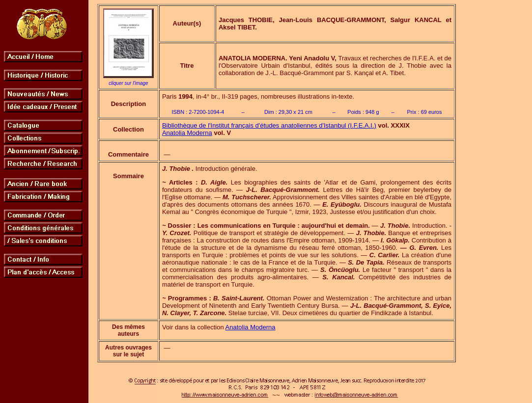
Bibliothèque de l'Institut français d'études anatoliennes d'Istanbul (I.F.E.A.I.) (269, 125)
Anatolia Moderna (187, 133)
